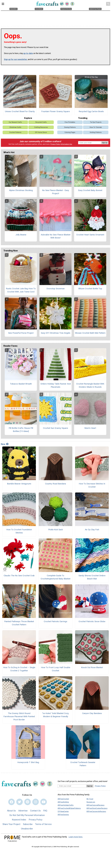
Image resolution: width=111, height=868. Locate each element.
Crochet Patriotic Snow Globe (92, 623)
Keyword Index (19, 821)
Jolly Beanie (21, 236)
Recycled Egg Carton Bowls (91, 113)
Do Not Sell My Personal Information (27, 816)
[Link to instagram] (36, 803)
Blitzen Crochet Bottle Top (90, 290)
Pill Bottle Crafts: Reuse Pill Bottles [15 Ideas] (21, 431)
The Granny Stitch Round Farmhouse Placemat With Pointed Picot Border (19, 718)
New (5, 445)
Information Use (66, 145)
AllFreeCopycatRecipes (95, 806)
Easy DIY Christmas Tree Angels (56, 334)
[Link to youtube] (44, 803)
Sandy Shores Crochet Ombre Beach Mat (92, 578)
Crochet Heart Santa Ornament (90, 236)
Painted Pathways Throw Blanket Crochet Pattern (19, 624)
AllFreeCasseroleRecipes (96, 813)
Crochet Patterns (15, 134)
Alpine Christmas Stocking (21, 191)
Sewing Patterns (70, 128)
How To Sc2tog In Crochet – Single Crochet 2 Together (19, 670)
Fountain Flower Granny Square (55, 113)
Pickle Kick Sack (55, 531)
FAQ (45, 812)
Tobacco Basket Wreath (21, 385)
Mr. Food (90, 800)
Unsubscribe (27, 830)
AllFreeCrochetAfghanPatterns (69, 809)
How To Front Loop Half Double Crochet (56, 670)
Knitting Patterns (96, 134)
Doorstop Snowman (56, 290)
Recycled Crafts (41, 123)
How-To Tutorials (96, 128)
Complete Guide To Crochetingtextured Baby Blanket (55, 578)
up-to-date (28, 54)
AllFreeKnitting (63, 803)
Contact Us (35, 812)
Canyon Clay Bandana (92, 714)
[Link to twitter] (20, 803)
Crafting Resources (41, 128)
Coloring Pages (70, 134)
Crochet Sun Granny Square (55, 429)
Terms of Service (43, 825)
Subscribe (28, 825)
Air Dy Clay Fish (92, 531)
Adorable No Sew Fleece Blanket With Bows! (56, 237)
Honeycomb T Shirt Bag (28, 764)
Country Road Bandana (55, 485)
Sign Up (105, 144)
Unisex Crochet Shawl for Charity (20, 113)
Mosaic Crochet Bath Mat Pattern (90, 334)
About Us (11, 812)
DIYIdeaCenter (63, 813)
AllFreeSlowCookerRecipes (97, 809)
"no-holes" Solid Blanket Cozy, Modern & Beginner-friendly (56, 716)
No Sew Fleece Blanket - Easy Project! (55, 193)
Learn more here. (76, 838)
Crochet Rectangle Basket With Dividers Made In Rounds (90, 386)
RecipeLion (91, 803)
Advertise (23, 812)
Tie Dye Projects (96, 123)
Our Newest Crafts (15, 123)
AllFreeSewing (63, 816)
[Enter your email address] (72, 787)
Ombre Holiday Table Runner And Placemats (56, 386)
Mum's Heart (90, 429)
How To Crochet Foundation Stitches (19, 532)
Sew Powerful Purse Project (21, 334)
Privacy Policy (55, 145)
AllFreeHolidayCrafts (66, 806)
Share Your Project (11, 825)
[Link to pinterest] (28, 803)
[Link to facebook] (11, 803)
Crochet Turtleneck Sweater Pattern (83, 765)
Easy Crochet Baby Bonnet (90, 191)
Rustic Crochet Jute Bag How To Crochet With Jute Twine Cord (21, 291)
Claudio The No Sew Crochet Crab (19, 577)
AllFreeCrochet (63, 800)
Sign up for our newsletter (15, 60)
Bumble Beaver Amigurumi (19, 485)
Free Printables (70, 123)
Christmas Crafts (15, 128)
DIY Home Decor (41, 134)
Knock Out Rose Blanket (92, 669)
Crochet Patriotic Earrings (55, 623)
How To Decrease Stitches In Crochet (92, 486)
